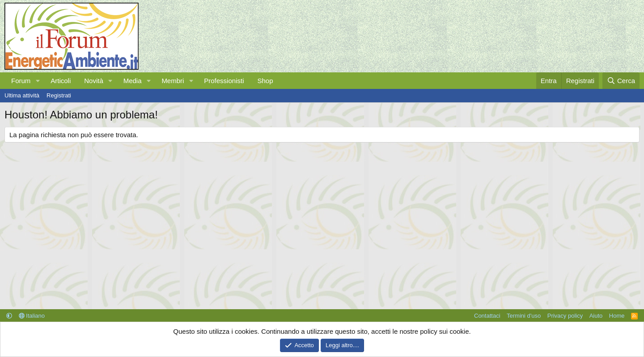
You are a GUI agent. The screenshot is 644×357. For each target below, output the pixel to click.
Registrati (59, 95)
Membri (173, 81)
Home (617, 316)
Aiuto (596, 316)
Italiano (32, 316)
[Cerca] (621, 81)
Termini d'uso (524, 316)
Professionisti (224, 81)
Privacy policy (565, 316)
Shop (265, 81)
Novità (94, 81)
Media (133, 81)
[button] (38, 81)
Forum (21, 81)
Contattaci (487, 316)
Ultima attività (22, 95)
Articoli (61, 81)
